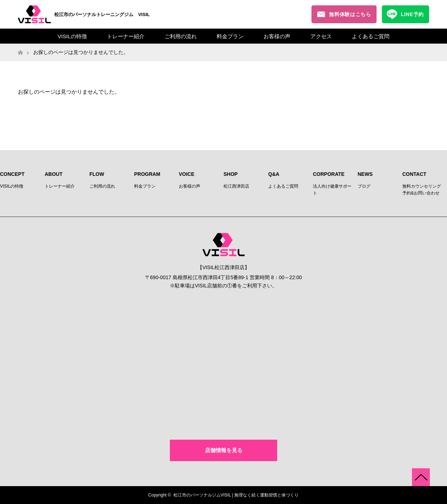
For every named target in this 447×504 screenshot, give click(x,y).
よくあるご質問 (371, 36)
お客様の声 (277, 36)
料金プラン (230, 36)
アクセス (321, 36)
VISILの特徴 (72, 36)
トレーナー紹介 (126, 36)
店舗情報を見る (224, 450)
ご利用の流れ (181, 36)
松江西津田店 (236, 186)
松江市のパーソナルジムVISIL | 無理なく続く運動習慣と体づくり (236, 495)
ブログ (364, 186)
